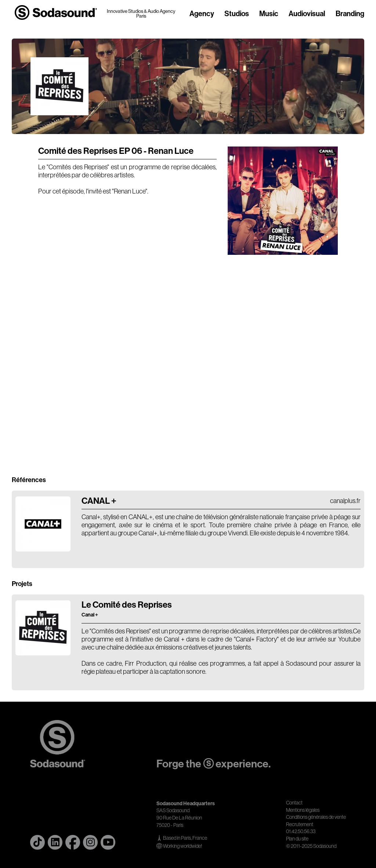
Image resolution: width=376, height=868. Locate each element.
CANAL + (99, 501)
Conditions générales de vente (316, 817)
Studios (237, 14)
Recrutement (300, 824)
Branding (350, 14)
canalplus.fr (345, 501)
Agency (202, 14)
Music (269, 14)
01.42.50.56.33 (301, 831)
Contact (294, 803)
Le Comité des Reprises (127, 609)
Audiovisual (307, 14)
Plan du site (297, 839)
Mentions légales (303, 810)
